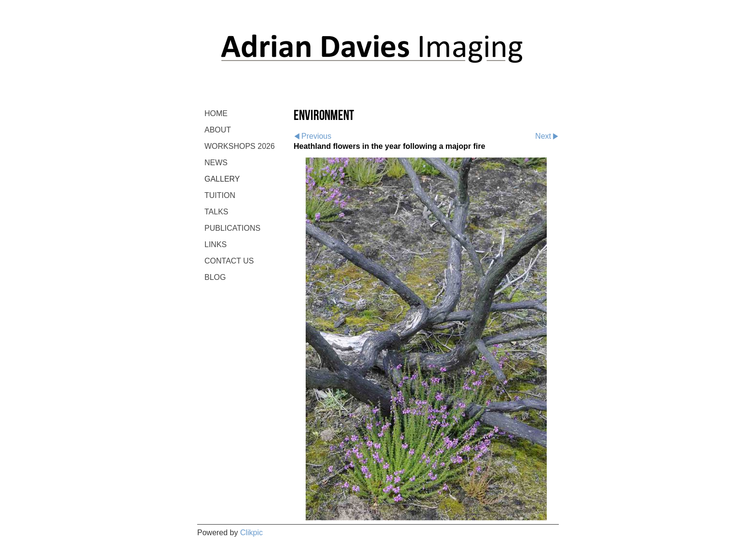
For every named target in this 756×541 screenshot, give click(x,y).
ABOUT (218, 130)
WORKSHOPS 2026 (240, 146)
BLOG (215, 277)
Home (216, 113)
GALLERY (222, 179)
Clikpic (251, 533)
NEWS (216, 163)
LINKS (216, 244)
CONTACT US (229, 261)
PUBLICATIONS (232, 228)
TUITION (220, 195)
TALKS (216, 212)
